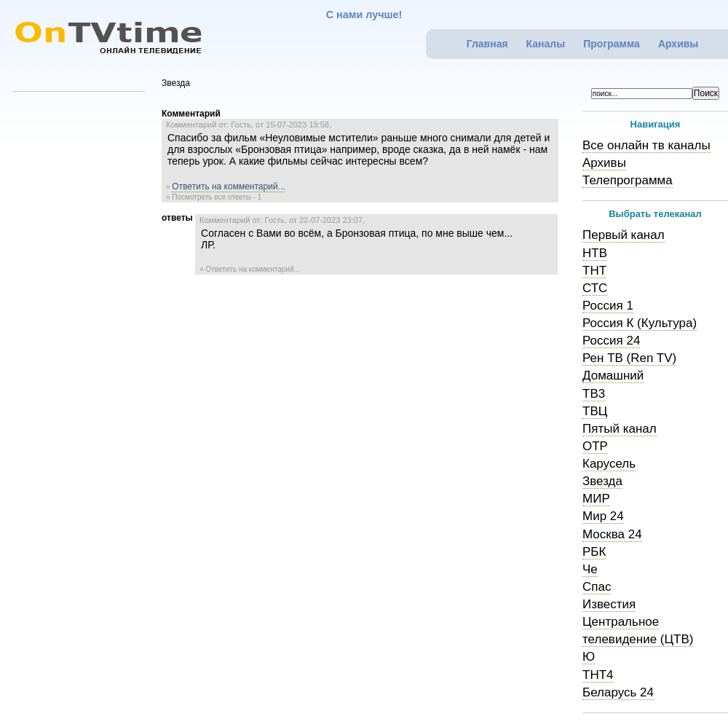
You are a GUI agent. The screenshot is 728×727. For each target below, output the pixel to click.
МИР (596, 499)
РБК (594, 552)
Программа (612, 44)
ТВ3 (594, 394)
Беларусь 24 (618, 692)
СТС (595, 288)
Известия (609, 604)
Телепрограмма (628, 180)
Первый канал (624, 235)
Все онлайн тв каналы (646, 145)
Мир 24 (603, 516)
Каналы (546, 44)
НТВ (595, 253)
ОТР (595, 446)
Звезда (602, 481)
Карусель (609, 464)
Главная (487, 44)
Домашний (613, 376)
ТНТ (594, 271)
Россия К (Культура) (640, 323)
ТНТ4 (598, 675)
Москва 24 (612, 534)
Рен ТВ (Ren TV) (629, 358)
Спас (597, 587)
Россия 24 (611, 341)
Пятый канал (620, 429)
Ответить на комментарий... (228, 186)
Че (590, 569)
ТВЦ (595, 411)
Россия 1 (608, 306)
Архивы (678, 44)
